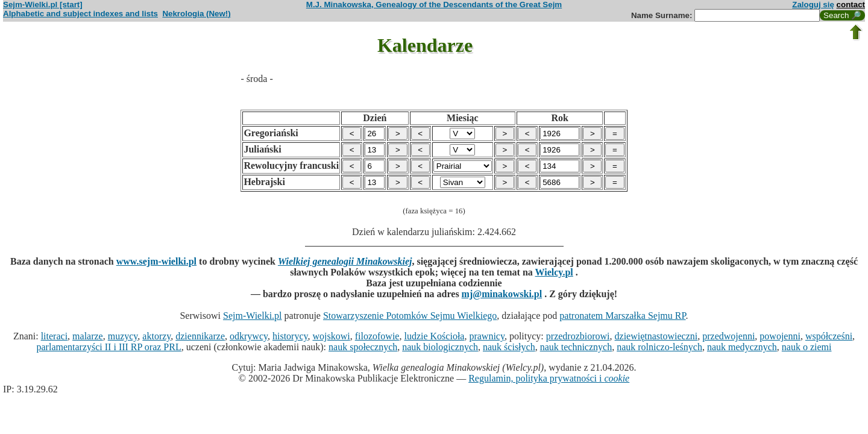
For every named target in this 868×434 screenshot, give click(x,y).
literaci (54, 336)
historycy (290, 336)
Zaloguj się (813, 5)
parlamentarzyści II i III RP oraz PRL (109, 347)
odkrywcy (249, 336)
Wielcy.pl (554, 272)
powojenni (780, 336)
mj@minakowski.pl (502, 294)
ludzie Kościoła (434, 336)
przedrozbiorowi (578, 336)
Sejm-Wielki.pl (253, 316)
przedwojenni (728, 336)
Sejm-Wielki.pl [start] (43, 5)
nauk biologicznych (440, 347)
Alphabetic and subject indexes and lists (80, 14)
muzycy (123, 336)
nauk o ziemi (807, 347)
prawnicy (487, 336)
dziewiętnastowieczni (656, 336)
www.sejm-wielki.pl (156, 261)
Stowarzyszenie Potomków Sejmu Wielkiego (410, 316)
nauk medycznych (742, 347)
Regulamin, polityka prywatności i (549, 378)
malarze (88, 336)
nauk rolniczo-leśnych (659, 347)
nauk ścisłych (509, 347)
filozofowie (377, 336)
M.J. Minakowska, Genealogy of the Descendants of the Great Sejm (434, 5)
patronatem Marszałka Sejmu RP (622, 316)
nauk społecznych (363, 347)
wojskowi (331, 336)
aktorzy (156, 336)
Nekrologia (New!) (196, 14)
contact (851, 5)
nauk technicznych (576, 347)
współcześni (829, 336)
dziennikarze (200, 336)
